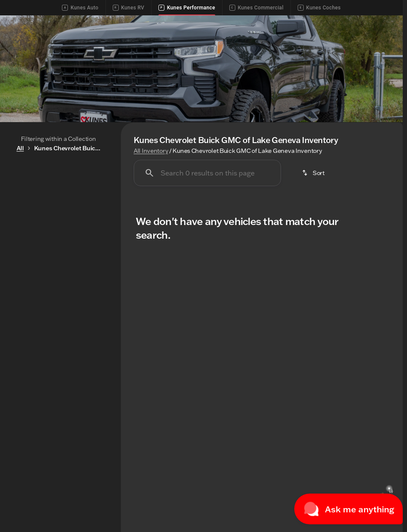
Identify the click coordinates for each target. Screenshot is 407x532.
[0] (27, 304)
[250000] (83, 304)
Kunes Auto (80, 8)
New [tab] (23, 201)
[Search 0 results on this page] (207, 205)
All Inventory (151, 183)
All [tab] (58, 201)
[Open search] (383, 30)
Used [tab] (93, 201)
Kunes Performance (187, 8)
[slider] (18, 260)
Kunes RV (129, 8)
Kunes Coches (319, 8)
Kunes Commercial (256, 8)
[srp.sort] (314, 205)
